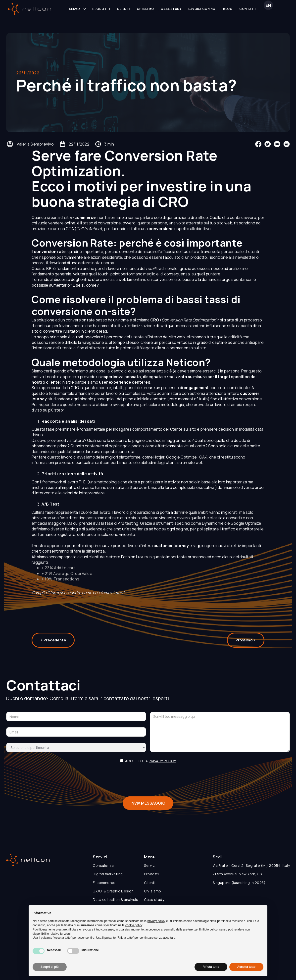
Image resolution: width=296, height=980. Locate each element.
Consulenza (103, 865)
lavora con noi (202, 9)
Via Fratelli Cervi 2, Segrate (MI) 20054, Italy (251, 865)
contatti (248, 9)
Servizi (150, 865)
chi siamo (145, 9)
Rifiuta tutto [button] (211, 967)
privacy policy (162, 765)
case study (171, 9)
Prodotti (151, 874)
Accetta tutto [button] (246, 967)
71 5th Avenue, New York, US (237, 874)
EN (268, 9)
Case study (154, 900)
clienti (123, 9)
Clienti (150, 883)
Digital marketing (108, 874)
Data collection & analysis (115, 900)
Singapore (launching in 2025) (239, 883)
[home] (29, 9)
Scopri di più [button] (50, 967)
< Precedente (53, 644)
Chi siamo (153, 891)
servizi (79, 9)
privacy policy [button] (156, 921)
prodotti (101, 9)
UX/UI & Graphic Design (113, 891)
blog (228, 9)
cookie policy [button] (134, 925)
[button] (77, 9)
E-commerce (104, 883)
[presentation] (148, 780)
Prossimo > (246, 644)
